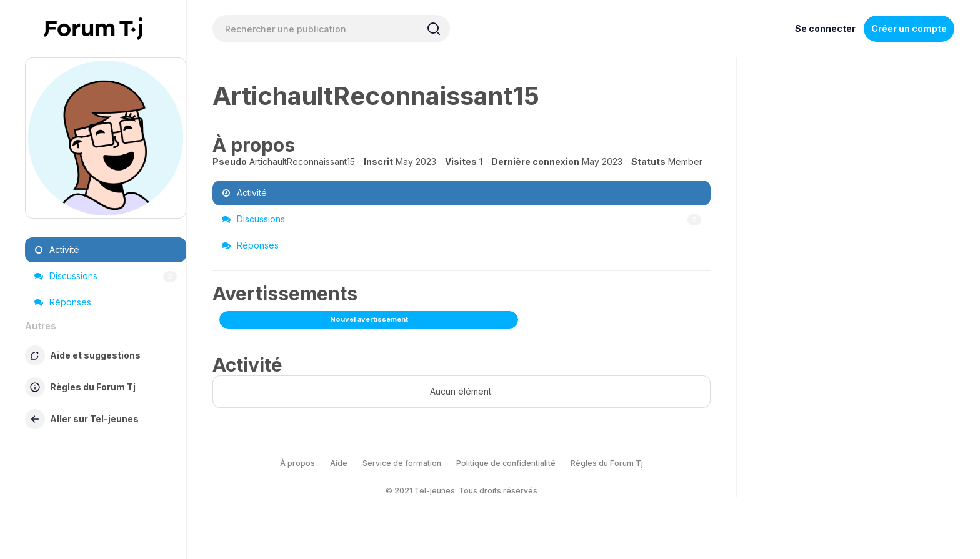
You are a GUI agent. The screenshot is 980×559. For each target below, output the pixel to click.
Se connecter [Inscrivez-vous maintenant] (825, 28)
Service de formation (402, 463)
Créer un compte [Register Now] (909, 28)
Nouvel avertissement (369, 319)
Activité (57, 250)
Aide (339, 463)
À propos (297, 463)
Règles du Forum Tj (607, 463)
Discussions (106, 276)
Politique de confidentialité (506, 463)
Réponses (63, 302)
